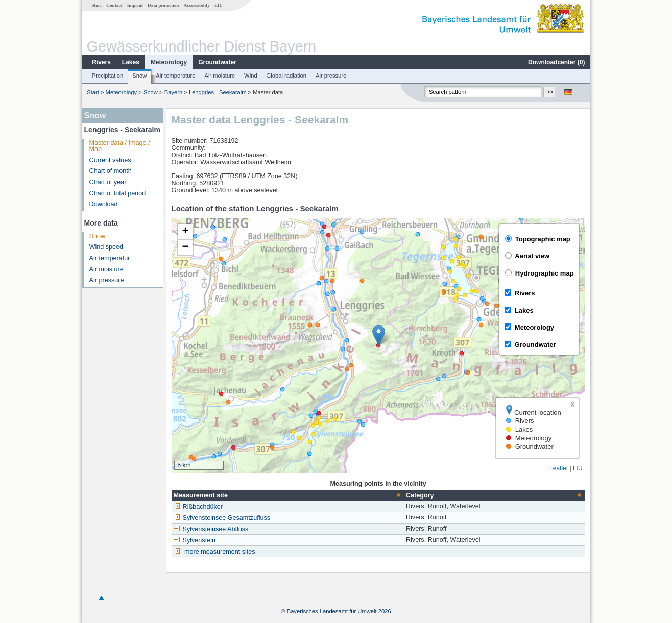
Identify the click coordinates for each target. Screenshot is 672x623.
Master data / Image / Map (120, 146)
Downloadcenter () (556, 62)
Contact (114, 5)
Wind (251, 76)
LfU (219, 5)
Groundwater (217, 62)
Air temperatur (110, 258)
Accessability (197, 5)
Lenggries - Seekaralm (218, 92)
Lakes (131, 62)
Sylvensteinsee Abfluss (211, 529)
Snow (139, 76)
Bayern (173, 92)
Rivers (101, 62)
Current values (110, 160)
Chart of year (108, 182)
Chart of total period (118, 193)
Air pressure (331, 76)
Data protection (163, 5)
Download (104, 204)
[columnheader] (288, 495)
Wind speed (106, 247)
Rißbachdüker (198, 507)
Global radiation (286, 76)
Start (97, 5)
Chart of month (111, 171)
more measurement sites (220, 552)
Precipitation (108, 76)
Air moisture (220, 76)
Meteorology (169, 62)
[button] (379, 335)
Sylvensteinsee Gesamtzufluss (222, 518)
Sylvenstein (195, 540)
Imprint (135, 5)
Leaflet (559, 468)
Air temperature (175, 76)
